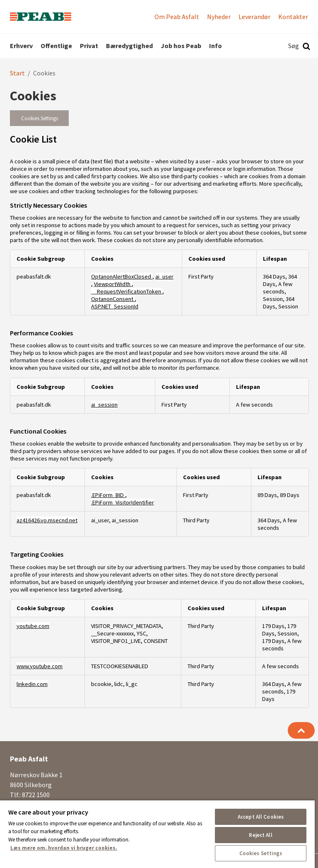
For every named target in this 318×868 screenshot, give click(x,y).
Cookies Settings (40, 118)
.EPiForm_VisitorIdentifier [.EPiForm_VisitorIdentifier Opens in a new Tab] (123, 502)
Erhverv (21, 46)
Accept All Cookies (261, 817)
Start (17, 73)
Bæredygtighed (129, 46)
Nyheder (219, 17)
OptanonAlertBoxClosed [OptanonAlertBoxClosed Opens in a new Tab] (122, 276)
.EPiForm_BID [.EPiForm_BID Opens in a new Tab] (108, 495)
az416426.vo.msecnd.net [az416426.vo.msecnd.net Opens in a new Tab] (47, 520)
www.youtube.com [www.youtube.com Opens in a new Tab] (40, 666)
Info (216, 46)
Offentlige (56, 46)
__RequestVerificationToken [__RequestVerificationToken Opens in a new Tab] (127, 291)
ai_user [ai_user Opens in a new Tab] (164, 276)
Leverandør (254, 17)
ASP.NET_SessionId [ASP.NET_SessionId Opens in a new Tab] (115, 306)
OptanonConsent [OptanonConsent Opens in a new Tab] (113, 299)
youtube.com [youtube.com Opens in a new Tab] (33, 626)
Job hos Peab (181, 46)
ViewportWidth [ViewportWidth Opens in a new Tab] (113, 284)
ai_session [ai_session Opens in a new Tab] (104, 405)
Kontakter (293, 17)
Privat (89, 46)
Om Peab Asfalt (177, 17)
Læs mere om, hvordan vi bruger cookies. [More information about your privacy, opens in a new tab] (64, 848)
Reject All (260, 835)
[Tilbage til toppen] (301, 730)
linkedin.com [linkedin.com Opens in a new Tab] (32, 684)
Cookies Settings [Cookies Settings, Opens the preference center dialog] (261, 853)
